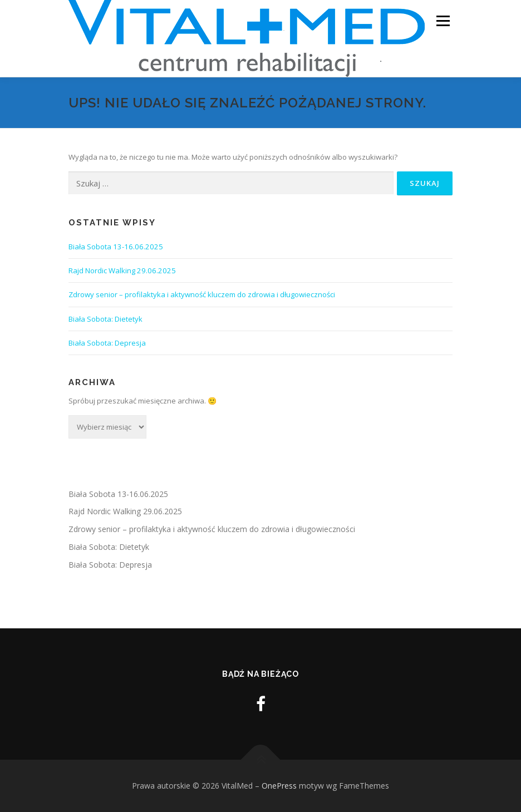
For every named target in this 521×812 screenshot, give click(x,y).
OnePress (279, 786)
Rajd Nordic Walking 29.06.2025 (122, 270)
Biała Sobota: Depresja (107, 343)
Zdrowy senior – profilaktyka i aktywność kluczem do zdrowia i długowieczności (203, 294)
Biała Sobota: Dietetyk (105, 319)
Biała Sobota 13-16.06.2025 (116, 247)
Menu (443, 21)
